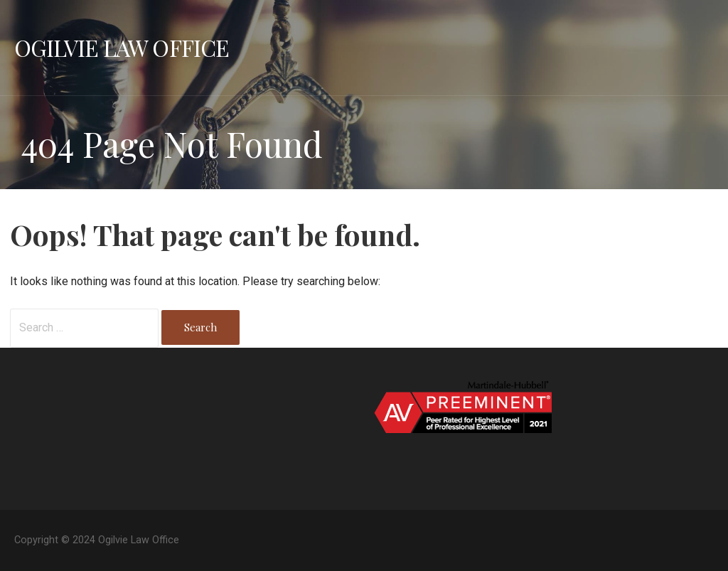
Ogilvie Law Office (122, 47)
